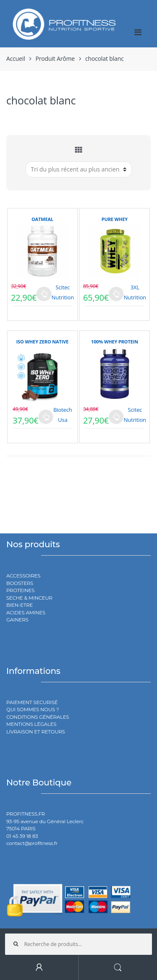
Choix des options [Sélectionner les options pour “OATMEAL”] (44, 294)
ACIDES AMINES (26, 613)
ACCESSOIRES (23, 576)
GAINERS (17, 620)
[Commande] (79, 169)
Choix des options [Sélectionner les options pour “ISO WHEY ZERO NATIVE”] (46, 417)
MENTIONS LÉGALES (31, 724)
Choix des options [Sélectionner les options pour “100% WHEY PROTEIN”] (116, 417)
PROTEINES (21, 590)
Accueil (16, 58)
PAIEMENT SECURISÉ (32, 702)
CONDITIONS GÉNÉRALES (38, 717)
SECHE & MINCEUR (29, 598)
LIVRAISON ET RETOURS (36, 732)
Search (118, 968)
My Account (39, 968)
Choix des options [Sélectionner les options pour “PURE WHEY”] (116, 294)
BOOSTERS (20, 583)
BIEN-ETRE (20, 605)
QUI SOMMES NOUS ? (33, 710)
